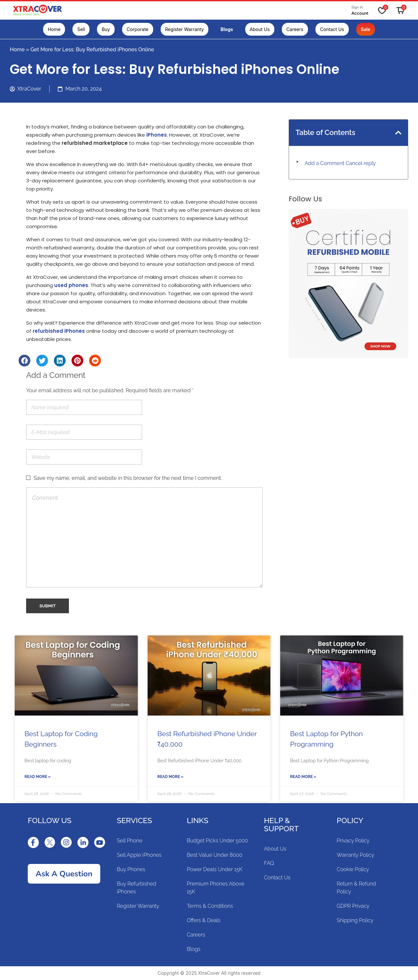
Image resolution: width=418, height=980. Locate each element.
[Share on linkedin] (60, 361)
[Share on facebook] (24, 361)
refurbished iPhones (59, 331)
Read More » (38, 777)
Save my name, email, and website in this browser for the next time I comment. (128, 478)
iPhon (153, 135)
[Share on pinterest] (77, 361)
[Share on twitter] (42, 361)
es (164, 135)
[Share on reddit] (95, 361)
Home (17, 50)
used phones (71, 285)
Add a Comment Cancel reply (340, 163)
